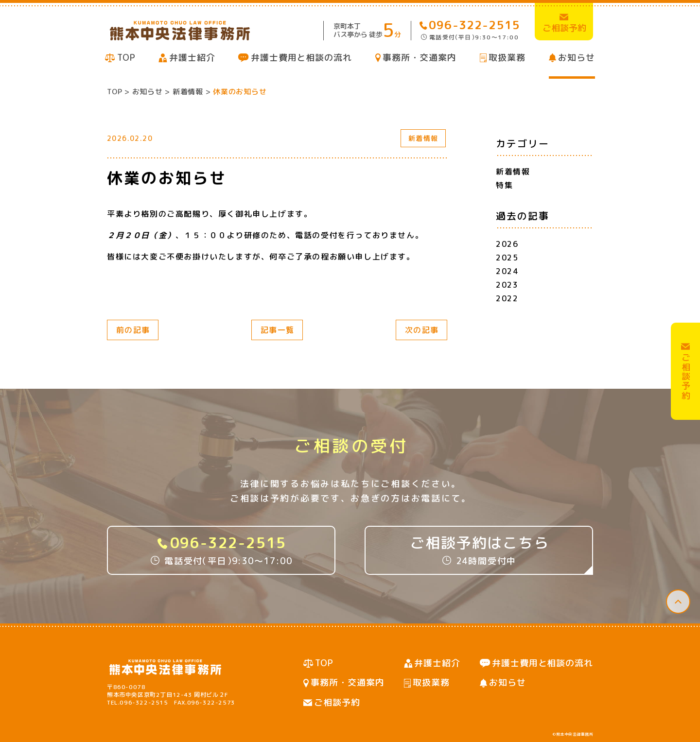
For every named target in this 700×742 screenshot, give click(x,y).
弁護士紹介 (192, 58)
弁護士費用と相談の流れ (301, 58)
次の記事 (422, 330)
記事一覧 (278, 330)
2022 (507, 298)
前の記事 (133, 330)
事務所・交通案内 (419, 58)
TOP (126, 58)
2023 (507, 285)
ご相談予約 (337, 702)
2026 (507, 244)
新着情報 (423, 138)
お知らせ (577, 58)
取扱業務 (507, 58)
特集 (504, 185)
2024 (507, 271)
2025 (507, 258)
